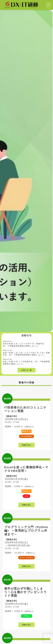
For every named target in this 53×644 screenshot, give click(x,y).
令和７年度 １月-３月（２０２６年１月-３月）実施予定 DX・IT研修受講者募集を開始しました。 (26, 354)
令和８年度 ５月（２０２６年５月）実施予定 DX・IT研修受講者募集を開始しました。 (25, 345)
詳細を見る (27, 445)
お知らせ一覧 (26, 370)
